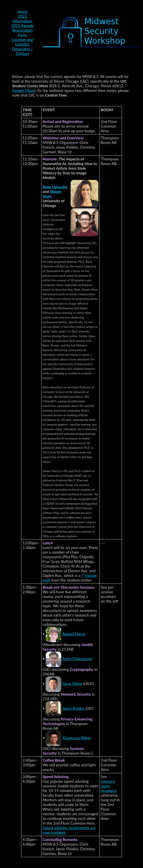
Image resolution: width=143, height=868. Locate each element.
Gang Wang (72, 684)
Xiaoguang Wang (77, 738)
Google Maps (23, 90)
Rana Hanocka (55, 187)
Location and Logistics (22, 42)
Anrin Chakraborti (77, 659)
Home (22, 12)
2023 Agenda (22, 26)
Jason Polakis (73, 708)
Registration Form (22, 33)
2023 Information (22, 19)
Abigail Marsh (74, 634)
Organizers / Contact (22, 51)
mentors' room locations (108, 786)
